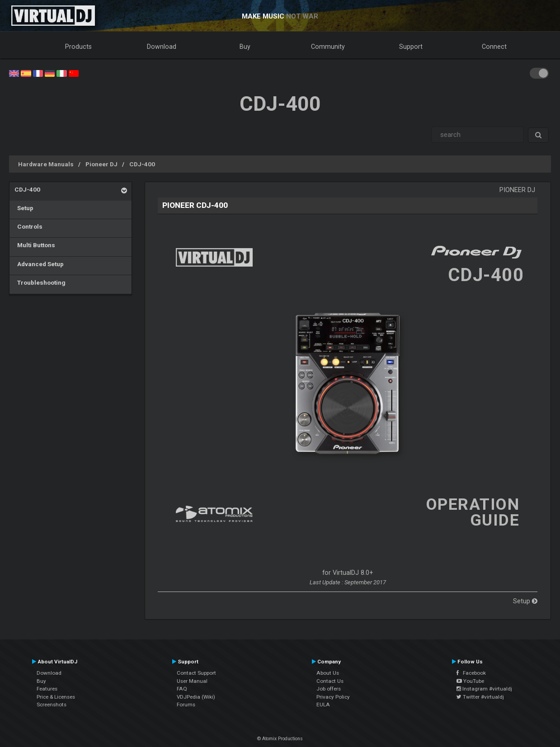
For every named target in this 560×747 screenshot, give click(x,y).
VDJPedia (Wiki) (196, 697)
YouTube (470, 681)
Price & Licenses (56, 697)
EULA (323, 705)
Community (328, 47)
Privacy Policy (333, 697)
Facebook (471, 673)
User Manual (192, 681)
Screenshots (52, 705)
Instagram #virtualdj (484, 689)
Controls (28, 226)
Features (47, 689)
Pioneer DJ (101, 164)
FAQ (182, 689)
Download (162, 47)
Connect (494, 47)
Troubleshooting (40, 282)
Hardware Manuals (46, 164)
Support (411, 47)
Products (78, 47)
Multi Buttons (35, 245)
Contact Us (330, 681)
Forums (186, 705)
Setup (24, 208)
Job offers (329, 689)
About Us (328, 673)
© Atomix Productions (280, 739)
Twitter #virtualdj (480, 697)
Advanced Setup (39, 264)
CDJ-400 (142, 164)
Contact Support (196, 673)
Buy (245, 47)
